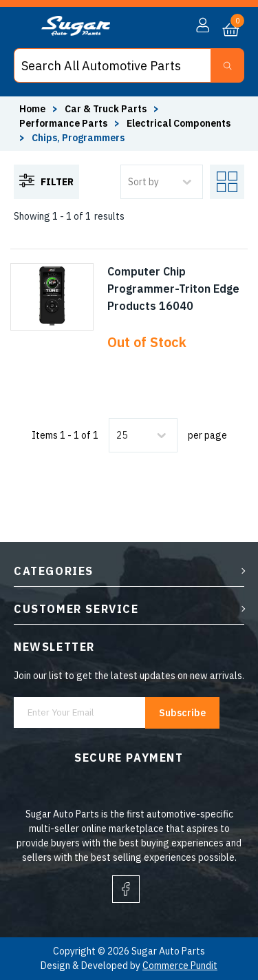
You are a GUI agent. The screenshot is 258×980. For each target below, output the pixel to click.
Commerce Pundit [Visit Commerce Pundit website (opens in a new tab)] (180, 966)
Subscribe (182, 713)
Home (32, 109)
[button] (203, 25)
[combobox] (117, 436)
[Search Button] (227, 65)
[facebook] (126, 889)
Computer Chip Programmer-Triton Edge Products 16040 (173, 289)
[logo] (76, 32)
